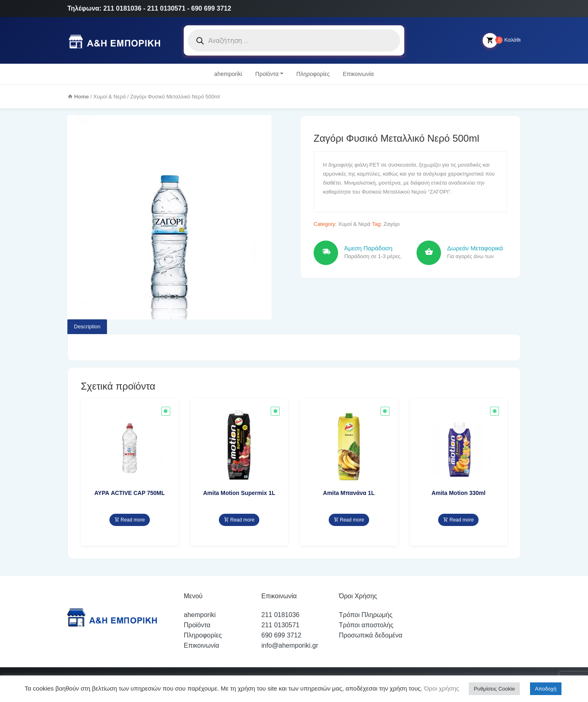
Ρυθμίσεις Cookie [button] (494, 689)
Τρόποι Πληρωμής (366, 615)
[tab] (87, 327)
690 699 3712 (281, 635)
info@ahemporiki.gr (290, 645)
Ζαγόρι (391, 224)
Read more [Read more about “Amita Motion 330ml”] (458, 520)
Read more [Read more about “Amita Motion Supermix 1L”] (239, 520)
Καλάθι (502, 40)
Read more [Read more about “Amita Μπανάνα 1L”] (349, 520)
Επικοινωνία (358, 74)
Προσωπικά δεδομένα (371, 635)
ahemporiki (228, 74)
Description (87, 326)
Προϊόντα (267, 74)
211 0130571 (280, 625)
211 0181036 (280, 615)
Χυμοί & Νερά (110, 97)
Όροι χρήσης (441, 688)
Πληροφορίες (313, 74)
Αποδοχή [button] (546, 689)
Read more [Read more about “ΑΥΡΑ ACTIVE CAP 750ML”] (130, 520)
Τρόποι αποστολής (366, 625)
